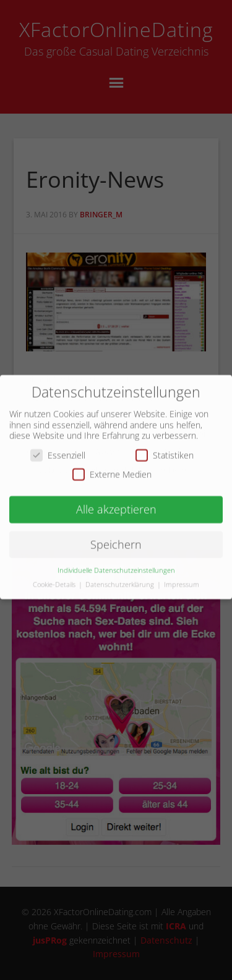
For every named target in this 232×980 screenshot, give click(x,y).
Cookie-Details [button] (55, 578)
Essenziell (58, 449)
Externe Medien (112, 468)
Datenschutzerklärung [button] (121, 578)
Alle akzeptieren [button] (116, 503)
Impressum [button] (182, 578)
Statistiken (165, 449)
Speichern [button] (116, 538)
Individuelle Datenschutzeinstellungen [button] (116, 564)
